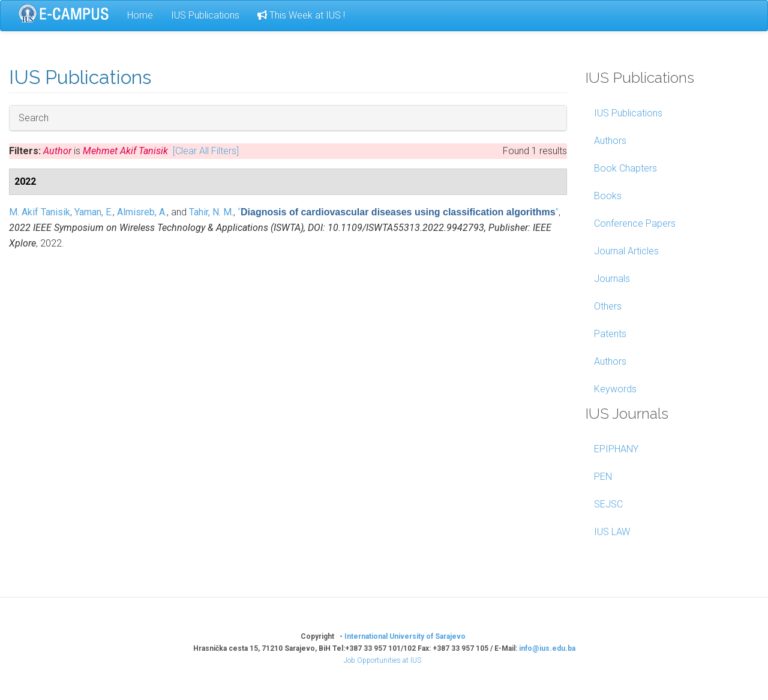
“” (398, 212)
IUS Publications (205, 15)
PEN (603, 477)
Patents (610, 334)
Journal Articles (626, 251)
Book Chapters (625, 168)
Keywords (615, 389)
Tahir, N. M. (211, 212)
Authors (610, 141)
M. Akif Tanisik (40, 212)
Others (608, 306)
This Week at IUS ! (301, 15)
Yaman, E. (94, 212)
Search (34, 118)
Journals (612, 279)
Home (140, 15)
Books (608, 196)
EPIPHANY (616, 449)
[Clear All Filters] (206, 151)
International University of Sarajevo (405, 636)
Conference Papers (635, 223)
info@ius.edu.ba (547, 648)
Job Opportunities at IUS (382, 660)
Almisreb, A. (142, 212)
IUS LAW (612, 532)
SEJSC (608, 504)
